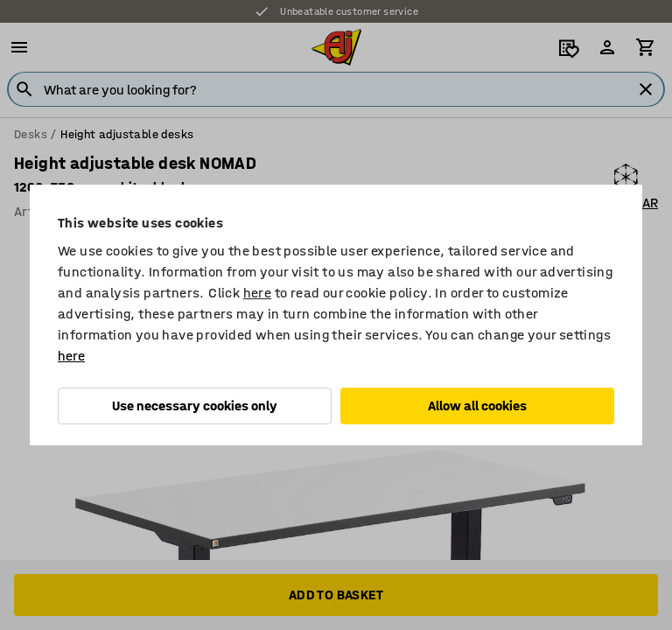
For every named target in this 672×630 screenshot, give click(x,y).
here (258, 293)
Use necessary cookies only (195, 406)
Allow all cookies (477, 406)
